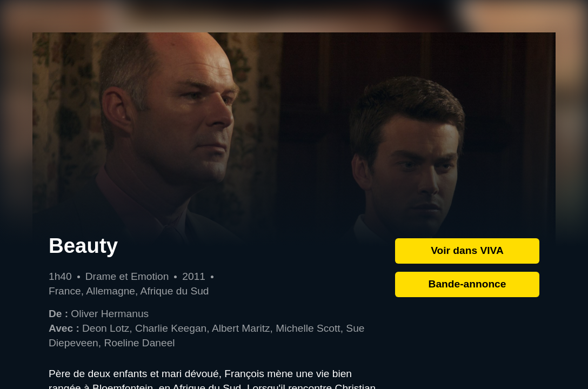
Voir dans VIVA (467, 250)
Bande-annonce (467, 284)
